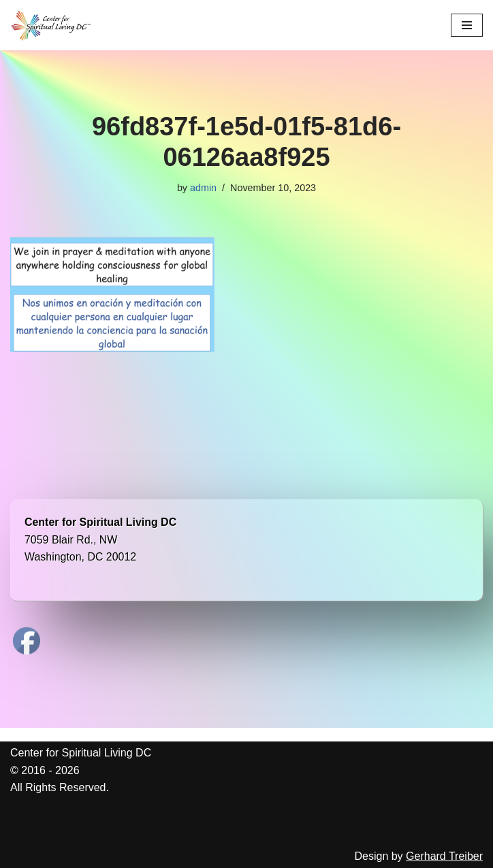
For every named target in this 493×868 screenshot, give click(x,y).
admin (203, 188)
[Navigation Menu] (467, 25)
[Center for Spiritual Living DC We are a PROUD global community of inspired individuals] (51, 25)
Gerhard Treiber (444, 856)
